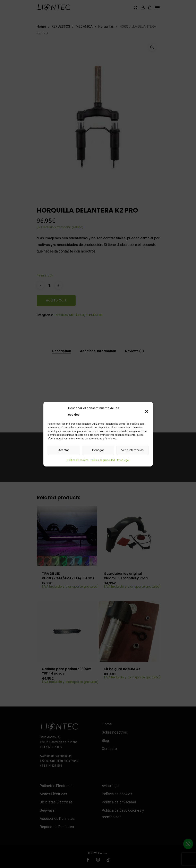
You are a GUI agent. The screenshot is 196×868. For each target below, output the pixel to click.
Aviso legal (123, 460)
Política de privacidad (103, 460)
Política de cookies (78, 460)
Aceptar (64, 450)
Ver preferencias (132, 450)
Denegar (98, 450)
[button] (147, 411)
